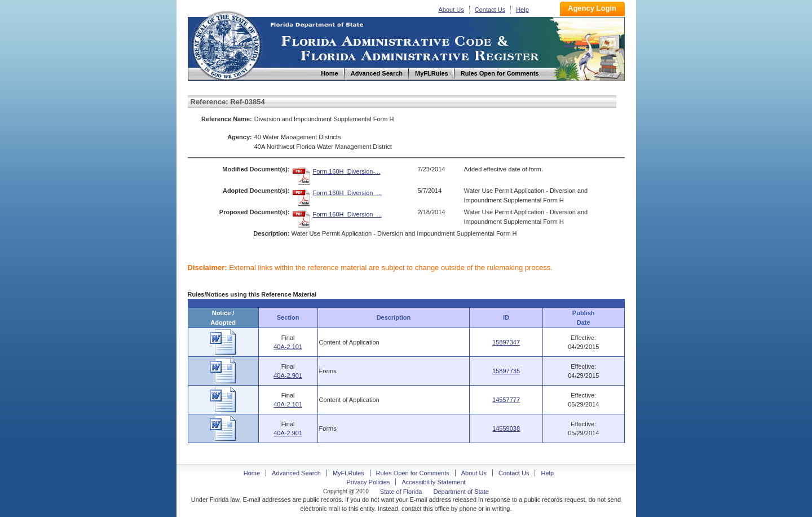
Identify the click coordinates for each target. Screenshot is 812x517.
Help (522, 10)
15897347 (506, 342)
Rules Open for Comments (413, 473)
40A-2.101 (288, 347)
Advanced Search (296, 473)
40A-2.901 (288, 375)
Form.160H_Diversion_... (347, 193)
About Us (451, 10)
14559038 (506, 428)
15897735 (506, 371)
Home (226, 44)
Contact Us (490, 10)
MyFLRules (348, 473)
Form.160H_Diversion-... (347, 171)
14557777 (506, 400)
